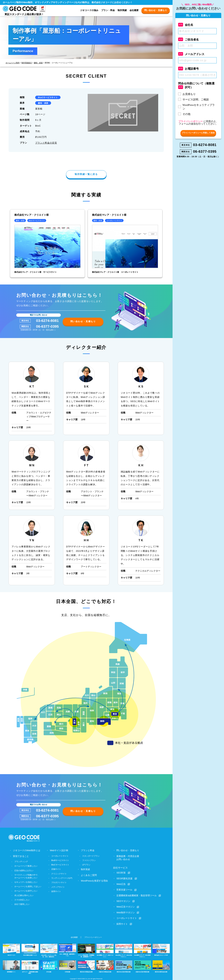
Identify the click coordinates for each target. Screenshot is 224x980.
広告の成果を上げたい (24, 870)
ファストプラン (89, 860)
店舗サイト (56, 869)
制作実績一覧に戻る (86, 174)
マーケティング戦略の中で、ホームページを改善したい (27, 876)
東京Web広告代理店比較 (124, 966)
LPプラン (86, 865)
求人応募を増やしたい (24, 895)
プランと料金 (88, 850)
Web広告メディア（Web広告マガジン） (124, 950)
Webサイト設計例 (59, 850)
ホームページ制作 (13, 63)
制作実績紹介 (27, 63)
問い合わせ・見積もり (156, 10)
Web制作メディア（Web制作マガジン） (142, 950)
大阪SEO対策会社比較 (105, 966)
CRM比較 (68, 966)
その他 (186, 114)
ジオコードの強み (89, 10)
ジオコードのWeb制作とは (27, 850)
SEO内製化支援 (124, 878)
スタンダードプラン (91, 856)
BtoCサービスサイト (48, 97)
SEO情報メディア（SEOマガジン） (105, 950)
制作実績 (122, 10)
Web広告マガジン (125, 907)
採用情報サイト (11, 966)
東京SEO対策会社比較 (86, 966)
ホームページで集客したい (26, 866)
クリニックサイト (59, 873)
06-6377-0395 (47, 326)
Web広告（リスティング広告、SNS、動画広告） (49, 950)
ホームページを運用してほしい (28, 886)
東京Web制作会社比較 (161, 966)
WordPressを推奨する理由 (94, 881)
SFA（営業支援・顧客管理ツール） (68, 950)
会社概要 (134, 10)
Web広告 (121, 884)
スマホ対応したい (22, 900)
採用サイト (56, 891)
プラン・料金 (108, 10)
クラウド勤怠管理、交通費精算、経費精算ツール (86, 950)
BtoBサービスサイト (60, 860)
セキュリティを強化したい (26, 882)
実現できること (21, 856)
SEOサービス (11, 950)
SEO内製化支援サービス (30, 950)
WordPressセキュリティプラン (199, 107)
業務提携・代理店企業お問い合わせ (128, 858)
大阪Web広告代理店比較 (142, 966)
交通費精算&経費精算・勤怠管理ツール (136, 895)
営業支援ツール (124, 890)
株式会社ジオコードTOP (161, 950)
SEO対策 (121, 873)
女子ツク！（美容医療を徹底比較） (30, 967)
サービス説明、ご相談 (196, 100)
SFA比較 (49, 966)
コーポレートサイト (60, 856)
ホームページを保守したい (26, 891)
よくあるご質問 (89, 875)
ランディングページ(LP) (62, 878)
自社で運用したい (22, 904)
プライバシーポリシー (93, 937)
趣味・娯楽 (38, 63)
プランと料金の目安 (46, 143)
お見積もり (189, 94)
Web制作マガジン (125, 912)
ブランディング (21, 861)
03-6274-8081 (47, 321)
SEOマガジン (123, 901)
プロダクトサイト (59, 882)
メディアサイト (58, 887)
